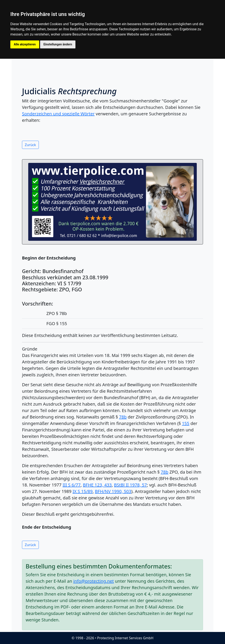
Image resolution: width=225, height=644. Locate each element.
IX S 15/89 (83, 491)
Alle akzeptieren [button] (25, 44)
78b (123, 417)
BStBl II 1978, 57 (130, 485)
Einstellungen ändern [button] (58, 44)
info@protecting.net (94, 581)
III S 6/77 (71, 485)
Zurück (30, 145)
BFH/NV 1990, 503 (113, 491)
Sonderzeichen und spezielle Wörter (58, 114)
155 (186, 423)
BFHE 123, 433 (97, 485)
